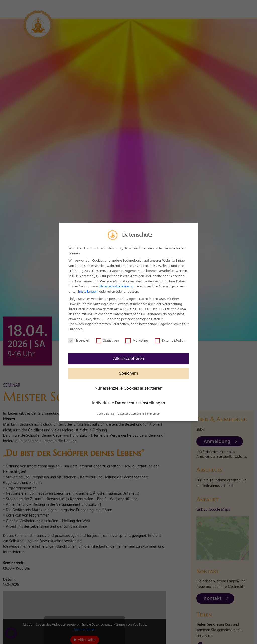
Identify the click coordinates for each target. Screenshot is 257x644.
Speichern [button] (129, 373)
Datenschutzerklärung (116, 286)
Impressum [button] (154, 414)
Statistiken (108, 341)
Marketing (137, 341)
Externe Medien (170, 341)
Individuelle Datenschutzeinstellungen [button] (129, 403)
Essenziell (79, 341)
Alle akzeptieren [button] (129, 359)
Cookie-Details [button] (106, 414)
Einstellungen (87, 292)
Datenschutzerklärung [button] (131, 414)
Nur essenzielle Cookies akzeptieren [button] (128, 388)
